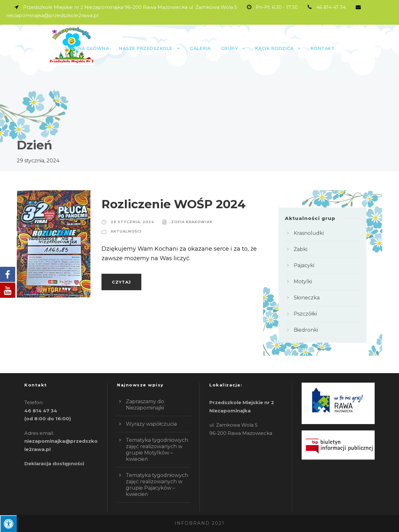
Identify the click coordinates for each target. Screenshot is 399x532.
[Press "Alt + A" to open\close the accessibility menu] (8, 524)
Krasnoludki (309, 233)
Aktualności (126, 231)
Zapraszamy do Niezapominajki (145, 405)
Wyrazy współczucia (151, 424)
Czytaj (121, 282)
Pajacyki (304, 265)
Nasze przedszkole (146, 48)
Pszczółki (305, 314)
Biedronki (306, 330)
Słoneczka (307, 298)
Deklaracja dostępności (54, 463)
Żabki (301, 249)
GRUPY (230, 48)
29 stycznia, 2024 (132, 222)
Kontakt (323, 48)
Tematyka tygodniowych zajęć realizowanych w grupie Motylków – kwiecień (157, 450)
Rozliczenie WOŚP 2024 (174, 204)
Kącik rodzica (274, 48)
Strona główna (87, 48)
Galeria (200, 48)
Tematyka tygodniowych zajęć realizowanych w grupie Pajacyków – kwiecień (157, 485)
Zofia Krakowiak (192, 222)
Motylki (303, 282)
